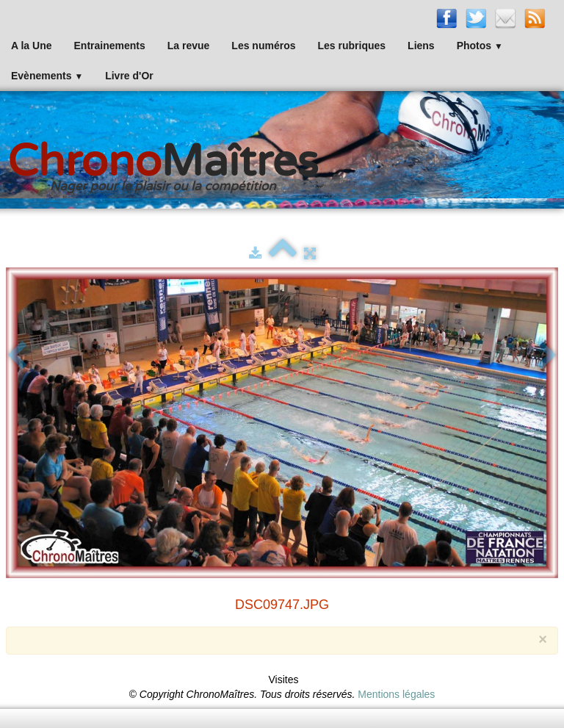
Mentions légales (396, 694)
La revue (189, 46)
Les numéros (263, 46)
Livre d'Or (129, 76)
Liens (421, 46)
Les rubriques (351, 46)
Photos (480, 46)
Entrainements (110, 46)
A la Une (32, 46)
